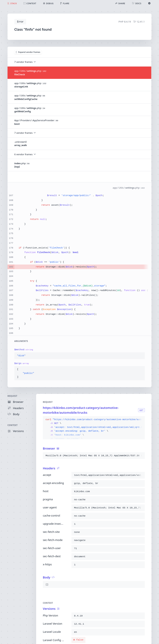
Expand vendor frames (28, 52)
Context (13, 425)
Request (12, 396)
